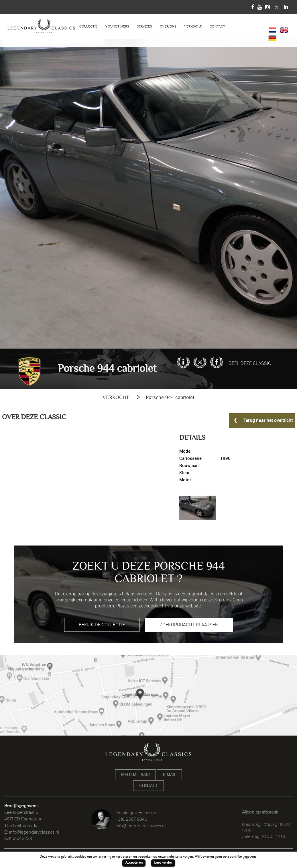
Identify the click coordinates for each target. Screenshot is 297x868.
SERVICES (144, 27)
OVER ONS (168, 27)
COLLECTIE (88, 27)
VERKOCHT (193, 27)
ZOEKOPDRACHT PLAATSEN (189, 625)
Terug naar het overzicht (262, 420)
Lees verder (163, 863)
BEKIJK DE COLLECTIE (102, 625)
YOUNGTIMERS (117, 27)
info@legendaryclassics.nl (34, 832)
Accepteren (134, 863)
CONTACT (217, 27)
